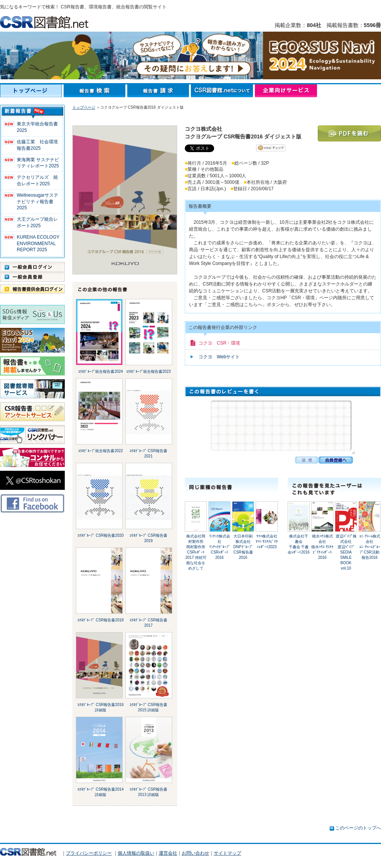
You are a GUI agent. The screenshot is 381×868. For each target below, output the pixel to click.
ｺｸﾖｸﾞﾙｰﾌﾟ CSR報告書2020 (100, 535)
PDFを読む (349, 133)
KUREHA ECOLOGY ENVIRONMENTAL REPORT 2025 (38, 244)
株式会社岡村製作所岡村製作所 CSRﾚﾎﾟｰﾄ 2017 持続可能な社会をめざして (196, 552)
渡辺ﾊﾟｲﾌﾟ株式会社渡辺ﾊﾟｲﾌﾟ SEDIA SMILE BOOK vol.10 (346, 552)
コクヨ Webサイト (219, 357)
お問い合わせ (195, 853)
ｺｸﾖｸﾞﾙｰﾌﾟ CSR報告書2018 (100, 620)
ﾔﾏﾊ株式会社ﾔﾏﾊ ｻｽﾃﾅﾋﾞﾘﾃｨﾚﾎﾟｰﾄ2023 (267, 541)
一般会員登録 (32, 277)
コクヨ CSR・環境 (219, 343)
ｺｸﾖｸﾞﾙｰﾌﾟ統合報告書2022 (100, 451)
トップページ (32, 91)
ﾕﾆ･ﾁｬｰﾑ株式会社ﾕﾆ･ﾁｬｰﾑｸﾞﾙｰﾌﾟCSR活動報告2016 (370, 547)
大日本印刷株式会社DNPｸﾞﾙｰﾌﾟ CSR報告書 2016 (245, 547)
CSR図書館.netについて (223, 91)
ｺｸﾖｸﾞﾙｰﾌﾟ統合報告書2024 (100, 371)
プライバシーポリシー (89, 853)
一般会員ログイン (32, 267)
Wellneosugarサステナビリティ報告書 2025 (38, 202)
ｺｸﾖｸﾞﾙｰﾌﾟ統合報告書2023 (148, 371)
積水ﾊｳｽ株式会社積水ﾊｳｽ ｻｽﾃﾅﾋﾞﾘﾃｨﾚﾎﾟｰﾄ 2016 (322, 547)
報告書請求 (159, 91)
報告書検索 (95, 91)
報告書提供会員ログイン (32, 289)
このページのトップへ (358, 828)
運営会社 (168, 853)
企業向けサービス (286, 91)
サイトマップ (227, 853)
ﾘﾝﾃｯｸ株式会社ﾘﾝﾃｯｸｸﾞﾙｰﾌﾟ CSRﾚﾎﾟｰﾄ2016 (220, 547)
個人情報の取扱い (136, 853)
